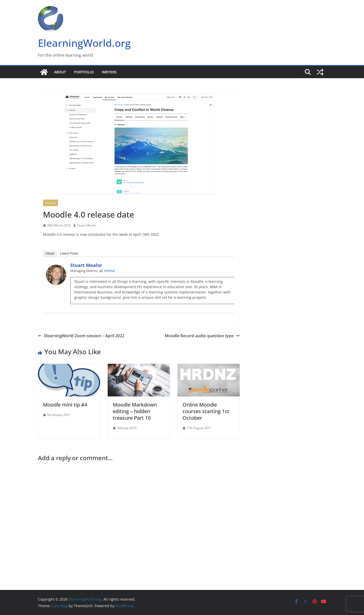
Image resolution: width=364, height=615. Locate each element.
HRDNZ (109, 271)
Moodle (50, 203)
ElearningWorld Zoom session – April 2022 (81, 336)
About (60, 72)
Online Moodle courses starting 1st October (206, 411)
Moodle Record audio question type (202, 336)
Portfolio (84, 72)
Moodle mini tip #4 (65, 405)
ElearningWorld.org (84, 43)
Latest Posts (69, 253)
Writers (109, 72)
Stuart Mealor (87, 225)
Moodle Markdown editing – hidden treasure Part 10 (135, 411)
